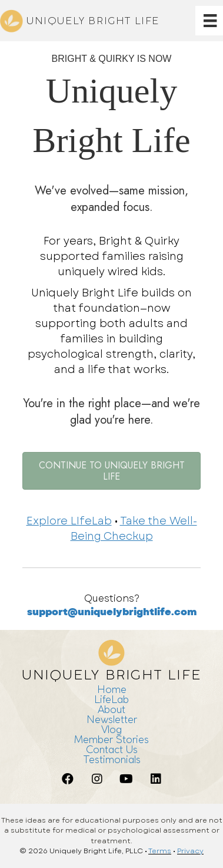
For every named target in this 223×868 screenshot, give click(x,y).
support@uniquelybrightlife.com (112, 612)
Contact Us (112, 749)
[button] (68, 779)
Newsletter (112, 719)
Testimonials (112, 759)
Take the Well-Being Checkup (134, 529)
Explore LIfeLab (69, 521)
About (111, 709)
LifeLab (111, 699)
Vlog (111, 729)
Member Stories (111, 739)
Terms (160, 851)
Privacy (190, 851)
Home (112, 689)
